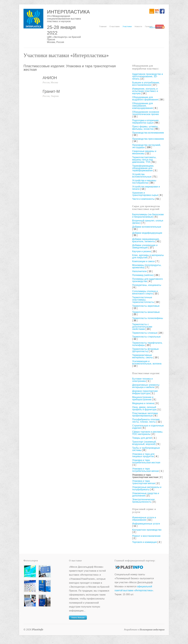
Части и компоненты (143, 199)
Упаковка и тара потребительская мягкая (145, 470)
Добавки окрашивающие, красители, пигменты (146, 240)
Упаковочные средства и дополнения (146, 494)
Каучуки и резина (142, 251)
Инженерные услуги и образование (144, 519)
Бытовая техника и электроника (142, 380)
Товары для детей (142, 438)
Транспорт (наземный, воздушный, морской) (144, 443)
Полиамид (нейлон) (143, 275)
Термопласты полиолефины (148, 318)
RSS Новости (156, 27)
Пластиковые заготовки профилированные (145, 414)
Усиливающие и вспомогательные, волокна (147, 362)
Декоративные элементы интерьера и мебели (146, 386)
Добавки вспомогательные (147, 227)
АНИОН (50, 78)
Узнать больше (78, 618)
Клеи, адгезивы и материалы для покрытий (148, 256)
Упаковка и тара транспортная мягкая (144, 482)
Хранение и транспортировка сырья (145, 194)
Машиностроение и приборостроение (143, 398)
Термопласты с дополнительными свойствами (142, 327)
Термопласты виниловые (146, 312)
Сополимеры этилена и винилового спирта (145, 292)
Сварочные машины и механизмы (144, 152)
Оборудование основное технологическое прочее (146, 113)
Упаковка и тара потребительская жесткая (146, 461)
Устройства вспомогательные (142, 175)
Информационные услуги (146, 524)
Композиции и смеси (143, 261)
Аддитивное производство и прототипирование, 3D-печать (148, 76)
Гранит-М (51, 91)
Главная (103, 26)
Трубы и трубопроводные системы (146, 449)
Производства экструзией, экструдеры (147, 146)
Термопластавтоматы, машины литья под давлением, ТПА (144, 160)
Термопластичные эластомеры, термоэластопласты (143, 300)
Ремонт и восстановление (146, 536)
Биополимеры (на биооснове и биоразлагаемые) (148, 216)
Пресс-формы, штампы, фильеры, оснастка (145, 128)
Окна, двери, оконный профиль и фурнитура (144, 408)
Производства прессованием (148, 139)
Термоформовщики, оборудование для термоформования (143, 168)
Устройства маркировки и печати (146, 188)
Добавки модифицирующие (147, 233)
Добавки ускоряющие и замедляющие (145, 246)
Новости (138, 26)
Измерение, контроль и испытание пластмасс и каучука (145, 91)
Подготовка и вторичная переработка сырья (145, 122)
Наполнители (139, 271)
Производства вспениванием (148, 133)
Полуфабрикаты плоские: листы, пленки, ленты (146, 421)
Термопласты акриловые (146, 306)
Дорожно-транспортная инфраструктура (145, 392)
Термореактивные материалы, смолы (142, 356)
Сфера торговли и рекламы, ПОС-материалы (148, 433)
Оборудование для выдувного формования (145, 98)
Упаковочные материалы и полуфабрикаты (147, 488)
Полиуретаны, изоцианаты (147, 285)
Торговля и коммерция (144, 542)
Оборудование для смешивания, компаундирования (143, 106)
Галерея (149, 26)
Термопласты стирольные (146, 337)
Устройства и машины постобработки (144, 182)
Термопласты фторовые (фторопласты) (145, 350)
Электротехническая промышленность (143, 501)
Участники (127, 26)
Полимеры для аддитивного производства (147, 280)
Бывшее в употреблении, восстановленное (146, 84)
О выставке (114, 26)
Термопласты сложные (145, 333)
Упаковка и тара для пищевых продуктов (143, 455)
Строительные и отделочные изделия (148, 427)
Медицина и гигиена (143, 403)
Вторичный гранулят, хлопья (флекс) (148, 222)
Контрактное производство (147, 530)
